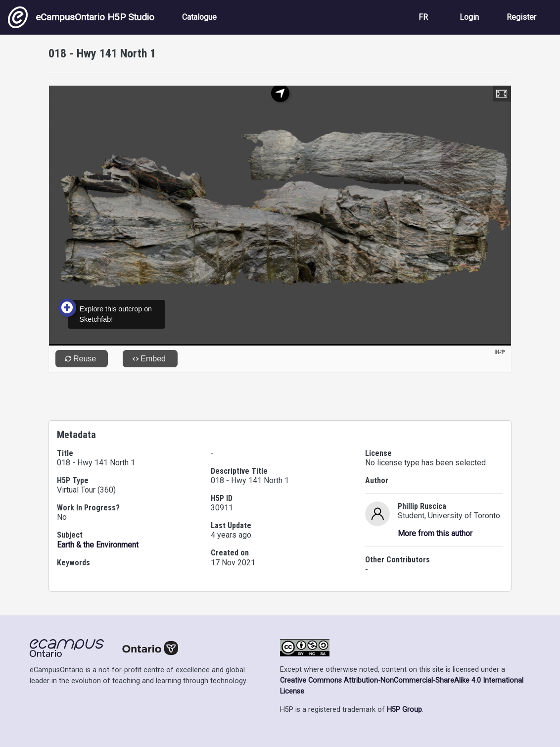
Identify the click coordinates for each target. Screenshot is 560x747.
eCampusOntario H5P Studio (81, 17)
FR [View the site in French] (423, 17)
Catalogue (199, 17)
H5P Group (404, 710)
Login (469, 17)
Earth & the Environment (98, 545)
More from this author (435, 533)
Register (521, 17)
